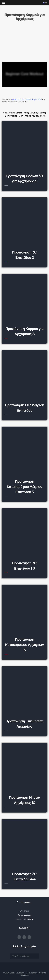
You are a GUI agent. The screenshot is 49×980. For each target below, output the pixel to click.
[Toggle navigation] (4, 3)
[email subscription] (25, 956)
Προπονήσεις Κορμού (29, 116)
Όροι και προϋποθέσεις (24, 919)
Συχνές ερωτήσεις (25, 915)
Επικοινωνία (24, 911)
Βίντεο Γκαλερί (23, 113)
